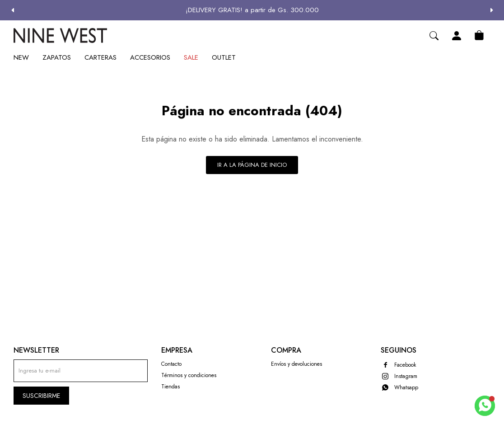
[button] (492, 10)
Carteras (100, 57)
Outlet (224, 57)
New (21, 57)
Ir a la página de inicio (252, 165)
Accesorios (150, 57)
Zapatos (57, 57)
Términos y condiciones (189, 375)
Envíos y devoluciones (296, 364)
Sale (191, 57)
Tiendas (170, 387)
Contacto (171, 364)
